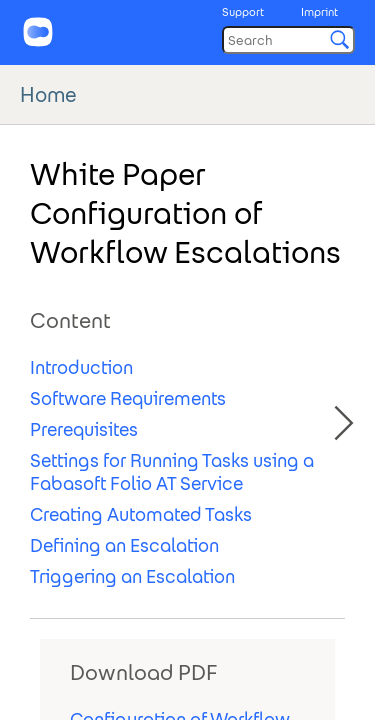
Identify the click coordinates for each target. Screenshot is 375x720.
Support (243, 12)
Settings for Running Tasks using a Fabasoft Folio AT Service (172, 472)
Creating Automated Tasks (141, 514)
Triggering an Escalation (132, 576)
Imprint (319, 12)
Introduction (81, 367)
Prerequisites (84, 429)
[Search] (288, 40)
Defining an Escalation (124, 545)
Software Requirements (128, 398)
